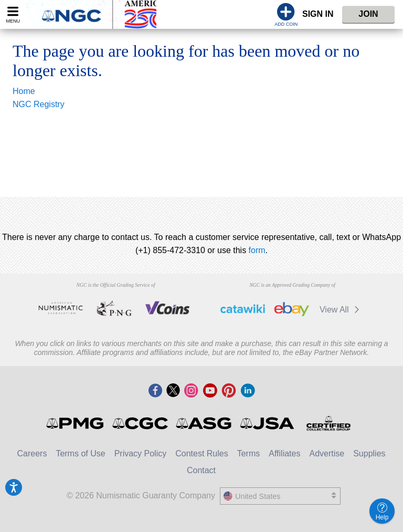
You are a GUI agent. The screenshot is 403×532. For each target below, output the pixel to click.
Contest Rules (202, 453)
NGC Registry (39, 104)
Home (24, 91)
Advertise (327, 453)
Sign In (318, 14)
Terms (249, 453)
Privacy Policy (141, 453)
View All (341, 310)
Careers (32, 453)
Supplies (369, 453)
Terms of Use (80, 453)
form (257, 250)
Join (368, 14)
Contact (201, 470)
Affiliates (284, 453)
